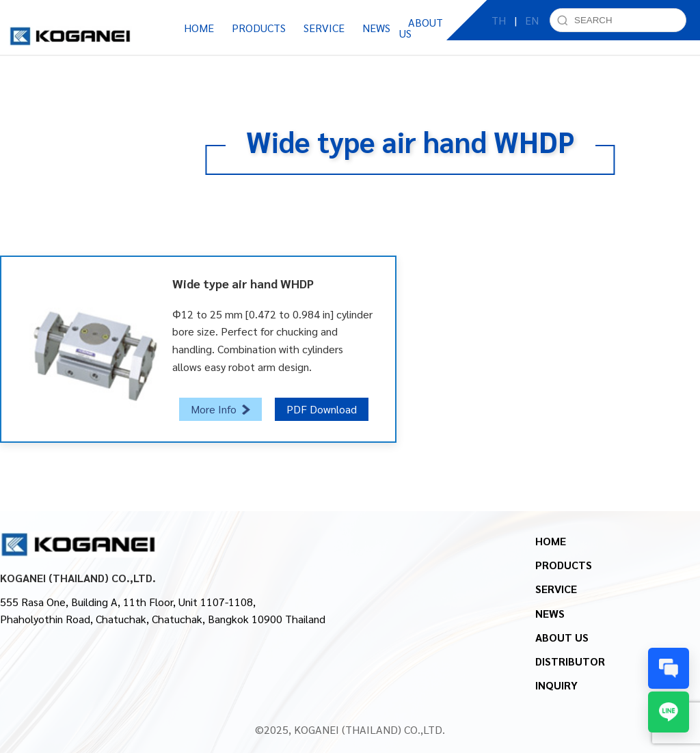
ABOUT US (562, 637)
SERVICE (556, 589)
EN (532, 27)
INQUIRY (556, 685)
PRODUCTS (564, 565)
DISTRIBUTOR (570, 661)
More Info (220, 409)
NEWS (550, 613)
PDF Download (322, 409)
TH (499, 27)
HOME (199, 28)
